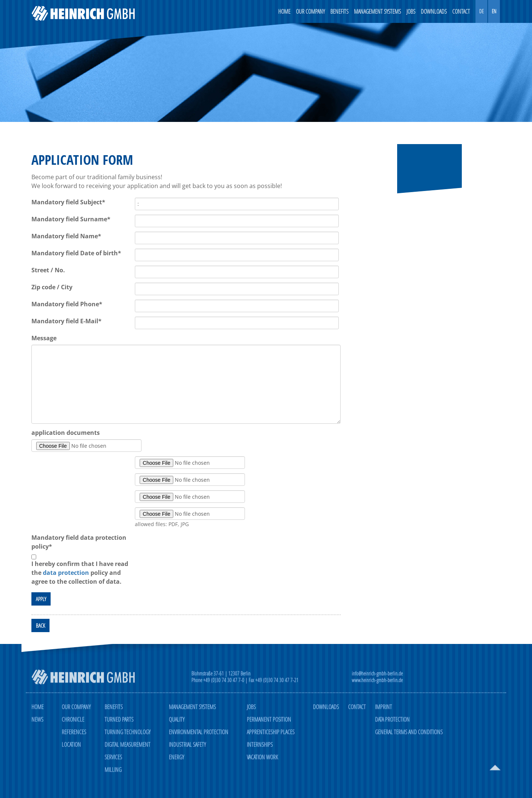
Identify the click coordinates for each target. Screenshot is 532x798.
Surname (71, 219)
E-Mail (66, 321)
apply (41, 599)
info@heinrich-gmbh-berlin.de (377, 677)
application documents (66, 433)
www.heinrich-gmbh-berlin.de (377, 684)
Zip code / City (52, 287)
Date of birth (76, 253)
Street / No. (48, 270)
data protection (66, 573)
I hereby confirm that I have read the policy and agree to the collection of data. (80, 573)
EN (494, 11)
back (40, 626)
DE (481, 11)
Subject (68, 202)
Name (66, 236)
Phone (67, 304)
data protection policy (79, 542)
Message (44, 338)
